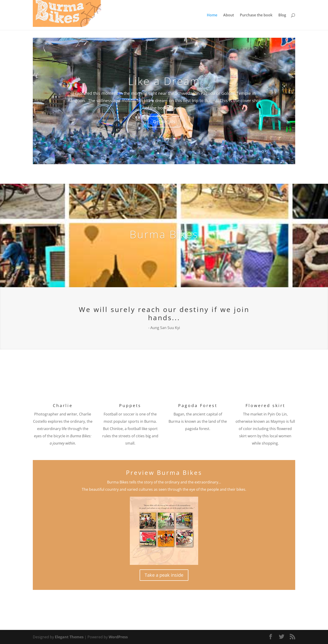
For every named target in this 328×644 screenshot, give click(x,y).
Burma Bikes (164, 234)
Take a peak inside (164, 575)
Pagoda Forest (198, 405)
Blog (282, 15)
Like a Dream (164, 81)
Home (212, 15)
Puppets (130, 405)
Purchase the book (256, 15)
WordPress (118, 637)
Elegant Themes (69, 637)
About (229, 15)
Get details (164, 122)
